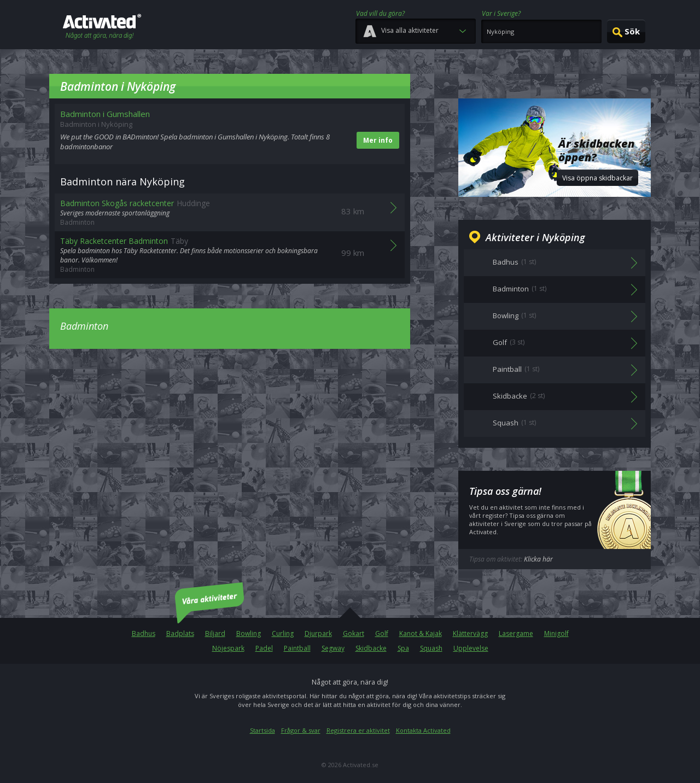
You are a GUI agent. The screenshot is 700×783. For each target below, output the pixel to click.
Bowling (249, 633)
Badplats (180, 633)
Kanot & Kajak (421, 633)
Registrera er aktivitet (358, 730)
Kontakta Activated (423, 730)
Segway (333, 648)
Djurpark (318, 633)
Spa (403, 648)
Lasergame (516, 633)
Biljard (215, 633)
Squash (431, 648)
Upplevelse (471, 648)
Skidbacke (371, 648)
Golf (382, 633)
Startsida (262, 730)
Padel (264, 648)
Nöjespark (228, 648)
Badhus (144, 633)
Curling (283, 633)
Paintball (297, 648)
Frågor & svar (301, 730)
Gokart (354, 633)
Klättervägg (470, 633)
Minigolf (556, 633)
